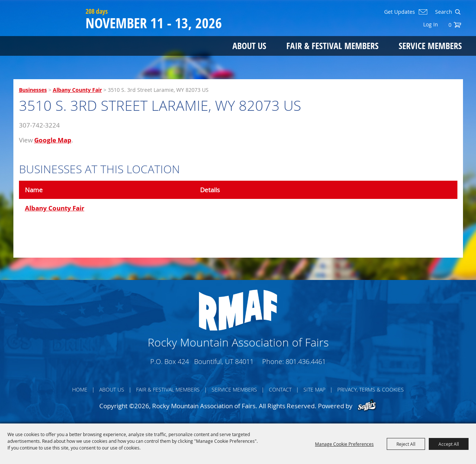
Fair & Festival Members (332, 46)
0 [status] (450, 25)
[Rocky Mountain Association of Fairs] (48, 34)
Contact (280, 389)
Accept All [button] (449, 444)
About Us (249, 46)
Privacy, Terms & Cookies (371, 389)
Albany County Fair (77, 90)
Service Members (430, 46)
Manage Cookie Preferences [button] (344, 444)
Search (458, 12)
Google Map (53, 140)
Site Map (314, 389)
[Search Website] (443, 12)
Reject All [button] (406, 444)
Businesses (33, 90)
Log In (431, 24)
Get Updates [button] (400, 12)
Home (80, 389)
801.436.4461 (306, 361)
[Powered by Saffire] (367, 406)
